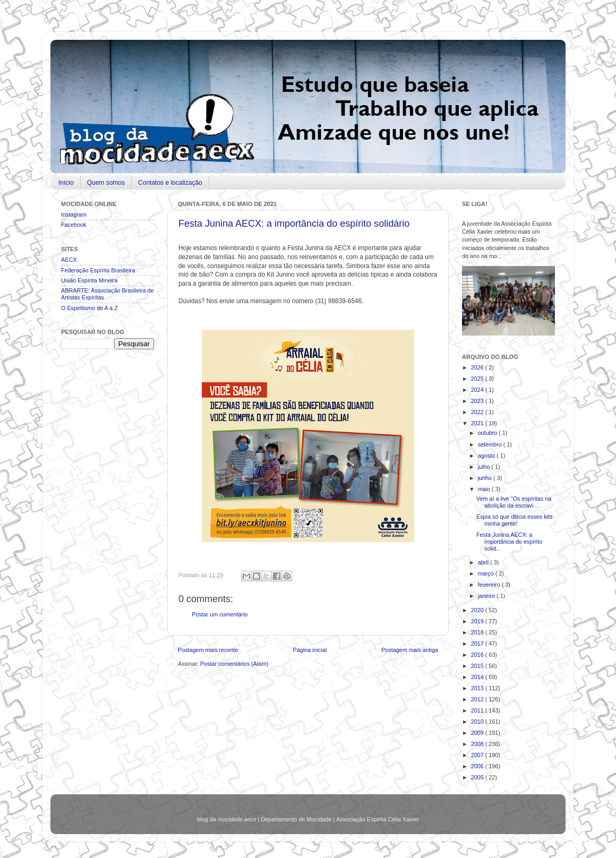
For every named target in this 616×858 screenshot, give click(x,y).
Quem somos (106, 183)
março (487, 573)
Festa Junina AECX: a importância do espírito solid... (509, 542)
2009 (478, 733)
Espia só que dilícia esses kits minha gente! (514, 520)
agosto (487, 456)
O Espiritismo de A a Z (89, 308)
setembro (491, 444)
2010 (478, 722)
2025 (478, 379)
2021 (478, 423)
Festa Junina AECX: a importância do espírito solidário (294, 224)
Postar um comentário (220, 614)
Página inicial (310, 650)
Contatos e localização (170, 183)
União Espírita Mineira (89, 280)
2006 (478, 766)
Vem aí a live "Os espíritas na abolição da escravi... (514, 502)
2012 (478, 699)
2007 (478, 755)
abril (484, 562)
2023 (478, 401)
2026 (478, 367)
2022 (478, 412)
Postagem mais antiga (410, 650)
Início (66, 183)
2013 (478, 688)
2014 (478, 677)
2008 (478, 744)
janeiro (487, 596)
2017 (478, 643)
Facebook (74, 225)
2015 (478, 666)
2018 (478, 632)
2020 (478, 610)
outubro (489, 433)
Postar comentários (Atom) (234, 664)
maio (485, 489)
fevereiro (490, 585)
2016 (478, 655)
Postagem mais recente (208, 650)
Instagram (74, 214)
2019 (478, 621)
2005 (478, 777)
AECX (69, 260)
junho (486, 478)
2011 (478, 710)
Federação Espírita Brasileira (98, 270)
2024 (478, 390)
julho (485, 467)
